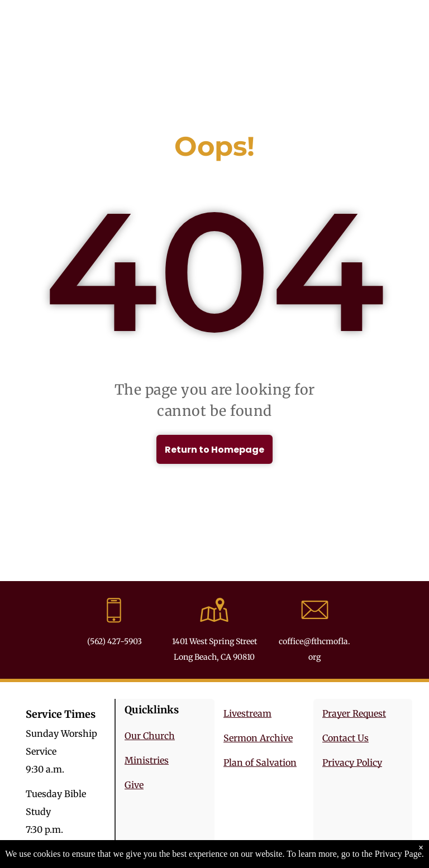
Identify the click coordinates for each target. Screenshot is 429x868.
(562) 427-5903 (115, 641)
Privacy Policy (352, 763)
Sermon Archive (258, 738)
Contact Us (345, 738)
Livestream (247, 713)
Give (134, 785)
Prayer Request (354, 713)
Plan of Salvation (260, 763)
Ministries (147, 760)
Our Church (150, 736)
